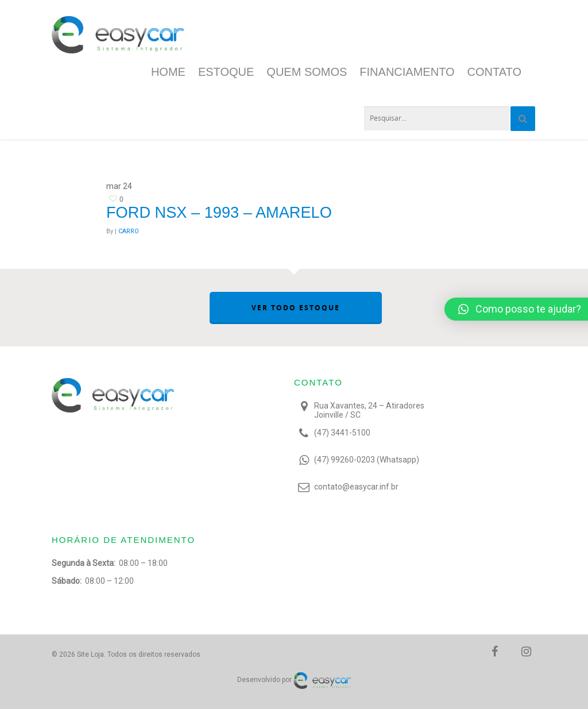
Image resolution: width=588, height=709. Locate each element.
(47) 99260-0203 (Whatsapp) (367, 460)
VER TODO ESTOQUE (296, 308)
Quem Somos (307, 72)
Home (168, 72)
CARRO (129, 231)
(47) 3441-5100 (342, 433)
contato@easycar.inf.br (356, 487)
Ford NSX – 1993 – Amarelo (219, 212)
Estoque (226, 72)
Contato (494, 72)
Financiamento (407, 72)
